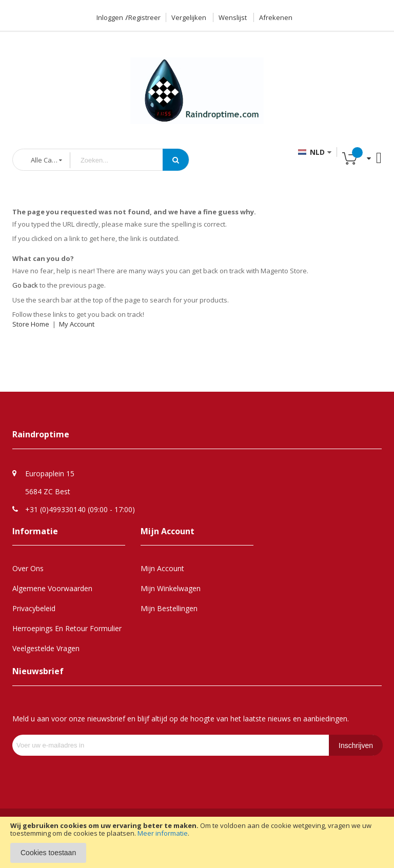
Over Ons (28, 568)
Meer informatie (163, 833)
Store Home (31, 324)
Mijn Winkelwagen (171, 588)
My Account (77, 324)
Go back (25, 285)
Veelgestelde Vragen (46, 648)
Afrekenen (276, 17)
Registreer (144, 17)
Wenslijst (233, 17)
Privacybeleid (34, 608)
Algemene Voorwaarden (52, 588)
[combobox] (124, 160)
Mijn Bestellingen (169, 608)
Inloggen (110, 17)
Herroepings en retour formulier (67, 628)
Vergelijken (189, 17)
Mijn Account (162, 568)
